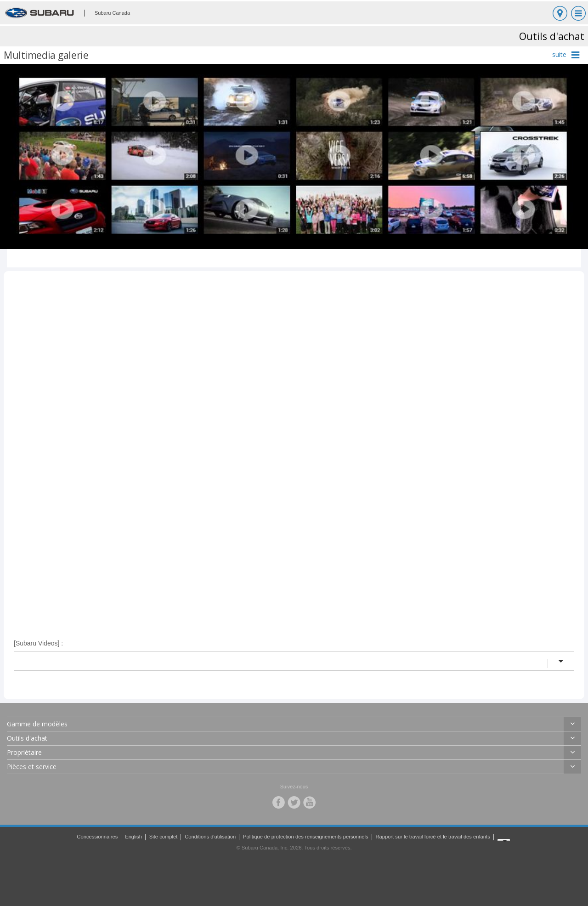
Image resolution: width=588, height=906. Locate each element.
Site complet (164, 837)
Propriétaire (24, 752)
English (133, 837)
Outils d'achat (27, 738)
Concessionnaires (97, 837)
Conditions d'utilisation (210, 837)
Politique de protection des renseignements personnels (305, 837)
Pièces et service (32, 767)
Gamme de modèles (37, 724)
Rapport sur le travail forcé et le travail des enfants (433, 837)
